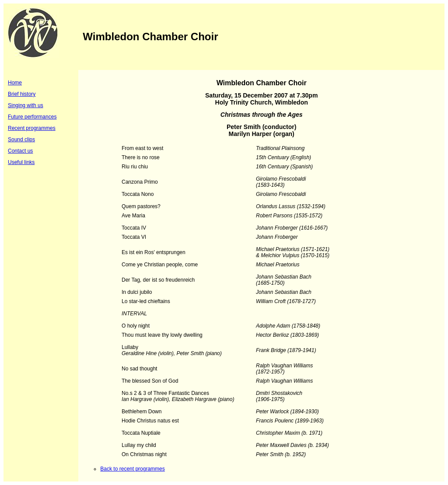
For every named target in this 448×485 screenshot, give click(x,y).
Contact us (20, 151)
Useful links (21, 162)
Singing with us (26, 105)
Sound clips (21, 140)
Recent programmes (32, 128)
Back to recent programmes (132, 469)
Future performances (32, 117)
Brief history (22, 94)
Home (15, 83)
